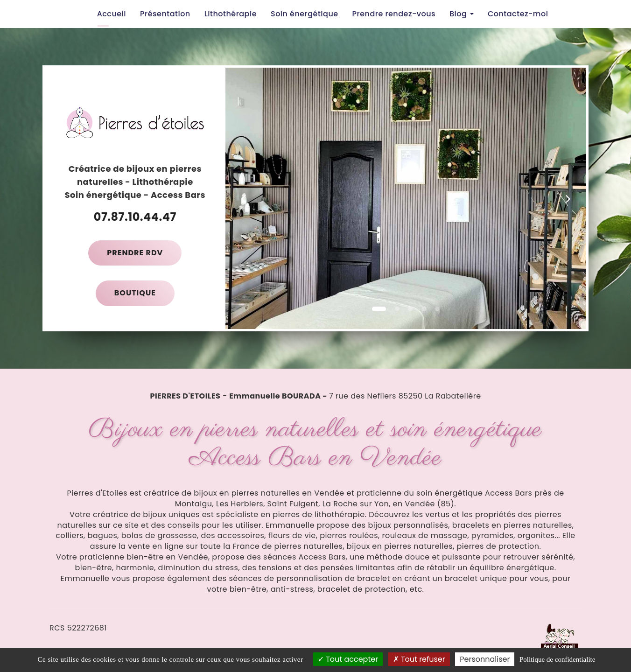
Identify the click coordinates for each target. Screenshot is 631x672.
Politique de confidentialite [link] (557, 659)
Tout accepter (348, 659)
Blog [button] (462, 14)
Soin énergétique (305, 14)
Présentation (165, 14)
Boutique (135, 293)
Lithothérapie (231, 14)
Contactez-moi (518, 14)
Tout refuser (419, 659)
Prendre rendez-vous (394, 14)
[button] (243, 198)
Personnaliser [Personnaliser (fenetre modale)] (485, 659)
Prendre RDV (135, 253)
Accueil (112, 14)
